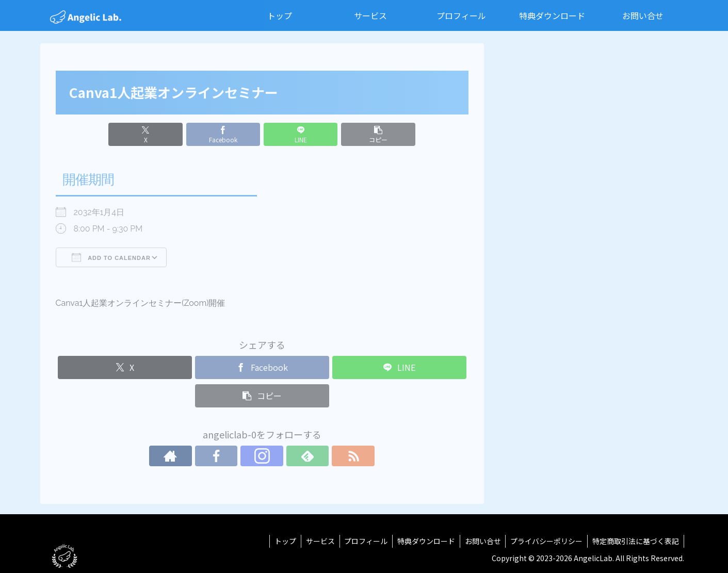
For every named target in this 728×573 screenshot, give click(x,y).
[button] (366, 134)
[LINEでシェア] (297, 134)
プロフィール (361, 541)
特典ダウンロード (422, 541)
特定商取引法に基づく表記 (635, 541)
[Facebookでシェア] (227, 134)
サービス (314, 541)
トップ (278, 541)
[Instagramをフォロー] (262, 456)
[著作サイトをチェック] (215, 456)
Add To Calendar (111, 257)
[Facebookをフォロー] (238, 456)
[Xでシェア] (158, 134)
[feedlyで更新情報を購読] (286, 456)
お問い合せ (480, 541)
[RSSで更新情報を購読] (310, 456)
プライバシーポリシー (545, 541)
